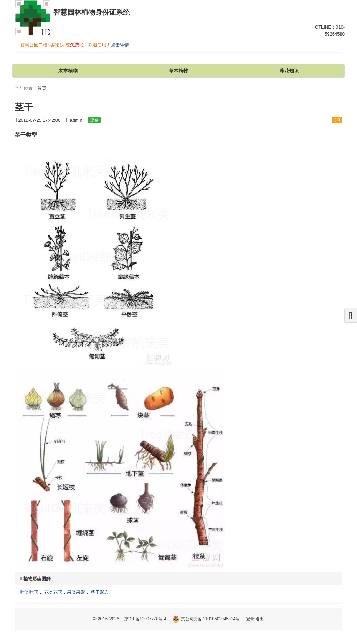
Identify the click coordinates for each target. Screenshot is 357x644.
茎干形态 (100, 592)
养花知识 (289, 71)
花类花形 (53, 592)
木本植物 (68, 71)
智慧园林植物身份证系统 (92, 12)
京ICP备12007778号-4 (145, 619)
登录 (250, 619)
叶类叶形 (29, 592)
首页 (42, 88)
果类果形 (76, 592)
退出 (260, 619)
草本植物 (178, 71)
